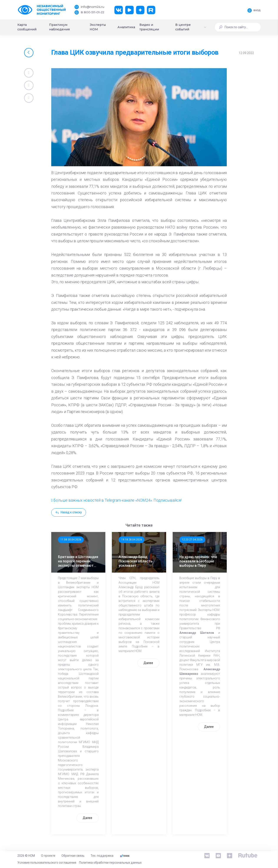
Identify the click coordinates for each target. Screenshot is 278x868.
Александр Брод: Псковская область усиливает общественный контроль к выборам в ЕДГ (138, 561)
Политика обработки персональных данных (110, 863)
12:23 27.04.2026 (192, 540)
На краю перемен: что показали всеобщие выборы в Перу (198, 561)
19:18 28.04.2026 (132, 540)
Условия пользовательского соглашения (47, 863)
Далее (88, 818)
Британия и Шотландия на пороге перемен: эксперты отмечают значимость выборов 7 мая (78, 561)
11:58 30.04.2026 (71, 540)
